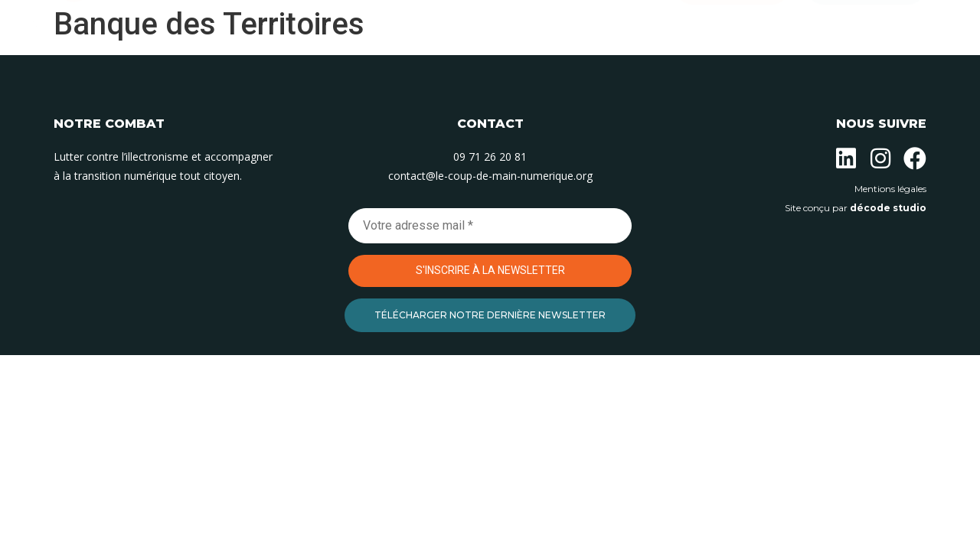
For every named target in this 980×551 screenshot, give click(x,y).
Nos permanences (513, 67)
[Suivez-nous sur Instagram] (880, 158)
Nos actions (397, 67)
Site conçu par (856, 208)
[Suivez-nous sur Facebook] (915, 158)
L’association (292, 67)
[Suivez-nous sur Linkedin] (846, 158)
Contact (619, 67)
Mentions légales (890, 189)
